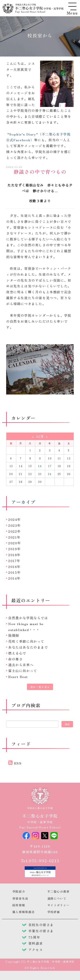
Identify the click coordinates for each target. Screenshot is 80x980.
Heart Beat (18, 677)
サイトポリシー (59, 905)
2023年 (14, 525)
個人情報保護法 (24, 912)
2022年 (14, 531)
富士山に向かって (23, 671)
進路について (57, 898)
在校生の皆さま (41, 925)
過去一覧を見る (40, 687)
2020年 (15, 543)
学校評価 (54, 912)
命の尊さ (15, 659)
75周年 (34, 937)
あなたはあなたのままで (28, 647)
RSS (18, 763)
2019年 (14, 549)
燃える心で (17, 653)
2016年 (14, 567)
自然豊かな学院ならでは (28, 618)
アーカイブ (23, 502)
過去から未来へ (21, 665)
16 (40, 466)
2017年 (14, 561)
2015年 (14, 572)
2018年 (14, 555)
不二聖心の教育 (59, 891)
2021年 (14, 537)
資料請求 (36, 943)
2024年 (14, 519)
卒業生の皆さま (41, 931)
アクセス (36, 950)
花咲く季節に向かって (26, 641)
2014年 (14, 578)
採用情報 (19, 905)
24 (50, 474)
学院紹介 (19, 891)
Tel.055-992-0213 (40, 861)
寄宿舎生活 (20, 898)
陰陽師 (14, 635)
